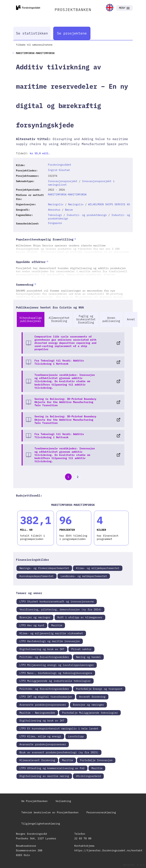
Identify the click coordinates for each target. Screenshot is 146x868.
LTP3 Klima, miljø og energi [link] (40, 736)
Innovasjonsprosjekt (63, 181)
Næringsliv (56, 204)
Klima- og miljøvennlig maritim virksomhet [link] (51, 633)
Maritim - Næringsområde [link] (37, 713)
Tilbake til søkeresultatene (34, 45)
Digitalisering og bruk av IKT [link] (42, 649)
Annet (131, 319)
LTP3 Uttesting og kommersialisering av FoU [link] (52, 768)
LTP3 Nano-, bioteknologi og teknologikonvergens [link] (56, 673)
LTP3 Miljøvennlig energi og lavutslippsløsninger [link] (57, 665)
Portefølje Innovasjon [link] (96, 760)
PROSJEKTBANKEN (73, 10)
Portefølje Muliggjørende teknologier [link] (90, 713)
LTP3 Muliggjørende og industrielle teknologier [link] (55, 681)
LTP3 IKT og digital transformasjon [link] (46, 697)
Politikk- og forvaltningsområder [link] (44, 657)
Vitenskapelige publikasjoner (31, 319)
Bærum (69, 210)
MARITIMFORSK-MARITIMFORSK (67, 194)
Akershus (54, 210)
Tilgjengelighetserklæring (41, 823)
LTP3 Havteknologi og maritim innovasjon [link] (50, 641)
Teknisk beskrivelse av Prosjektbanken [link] (50, 812)
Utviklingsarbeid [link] (88, 776)
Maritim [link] (57, 625)
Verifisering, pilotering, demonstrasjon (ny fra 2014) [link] (60, 609)
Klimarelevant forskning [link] (37, 760)
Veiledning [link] (63, 801)
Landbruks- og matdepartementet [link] (84, 576)
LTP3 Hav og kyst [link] (32, 625)
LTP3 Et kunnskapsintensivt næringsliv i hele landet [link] (59, 728)
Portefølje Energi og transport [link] (99, 689)
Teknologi (55, 215)
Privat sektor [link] (81, 649)
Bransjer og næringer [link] (35, 617)
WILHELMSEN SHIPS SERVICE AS (109, 204)
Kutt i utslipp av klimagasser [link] (80, 617)
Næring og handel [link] (88, 657)
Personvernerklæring (101, 812)
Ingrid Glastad (59, 170)
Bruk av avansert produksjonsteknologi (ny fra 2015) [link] (59, 752)
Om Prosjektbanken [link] (34, 801)
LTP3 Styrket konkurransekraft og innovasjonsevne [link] (57, 601)
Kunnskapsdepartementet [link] (36, 576)
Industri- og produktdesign (87, 215)
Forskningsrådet (60, 165)
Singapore (55, 223)
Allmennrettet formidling (59, 319)
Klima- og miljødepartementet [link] (98, 568)
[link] (110, 8)
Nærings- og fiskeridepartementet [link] (44, 568)
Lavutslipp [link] (76, 736)
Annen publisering (111, 319)
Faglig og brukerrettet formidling (86, 319)
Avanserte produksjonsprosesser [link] (43, 705)
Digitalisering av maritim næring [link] (44, 776)
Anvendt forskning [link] (92, 697)
